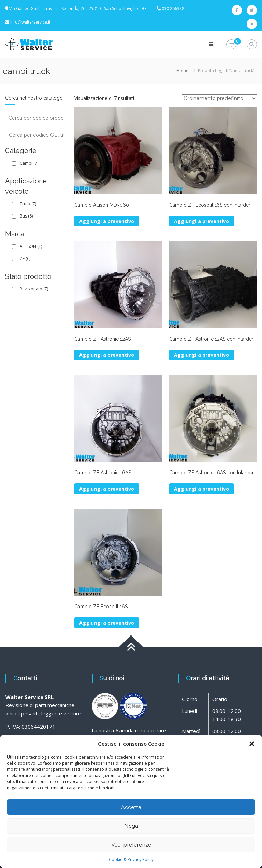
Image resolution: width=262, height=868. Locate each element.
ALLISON (31, 246)
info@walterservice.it (30, 22)
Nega (131, 826)
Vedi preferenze (131, 845)
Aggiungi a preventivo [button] (107, 221)
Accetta (131, 807)
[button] (252, 744)
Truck (28, 204)
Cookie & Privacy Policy (131, 860)
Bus (26, 216)
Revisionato (34, 289)
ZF (25, 259)
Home (182, 70)
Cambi (29, 163)
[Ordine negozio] (219, 98)
